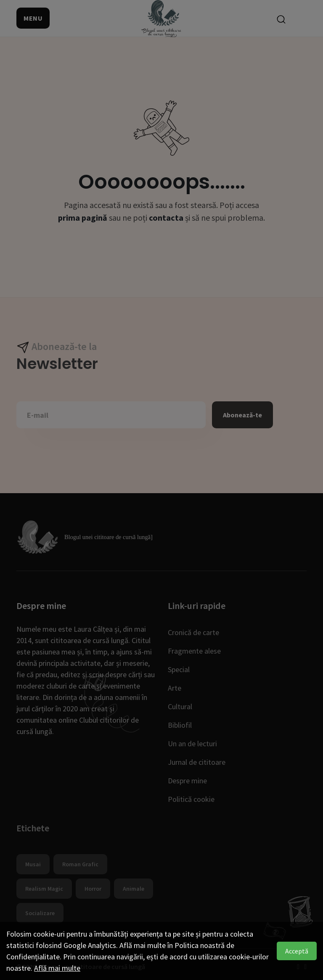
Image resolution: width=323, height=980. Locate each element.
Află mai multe (57, 968)
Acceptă (297, 951)
